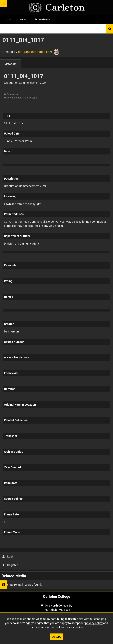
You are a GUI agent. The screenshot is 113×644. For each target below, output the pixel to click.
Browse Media (42, 19)
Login (8, 556)
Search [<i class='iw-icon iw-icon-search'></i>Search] (110, 29)
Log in (8, 19)
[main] (56, 313)
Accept (56, 637)
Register (10, 565)
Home (23, 19)
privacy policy (94, 623)
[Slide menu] (4, 4)
